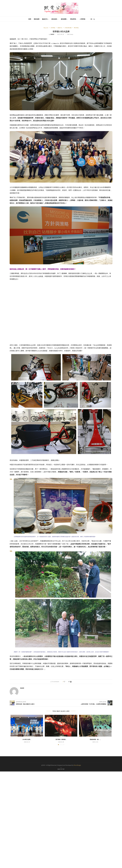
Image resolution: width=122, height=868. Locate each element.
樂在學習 (73, 19)
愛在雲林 (54, 19)
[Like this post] (66, 682)
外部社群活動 (68, 28)
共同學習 (53, 28)
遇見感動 (64, 19)
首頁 (30, 19)
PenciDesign (77, 765)
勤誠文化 (45, 19)
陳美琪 (52, 34)
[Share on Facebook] (69, 682)
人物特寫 (82, 19)
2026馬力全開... (27, 739)
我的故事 (37, 19)
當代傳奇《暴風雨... (61, 739)
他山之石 (46, 28)
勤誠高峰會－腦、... (95, 739)
